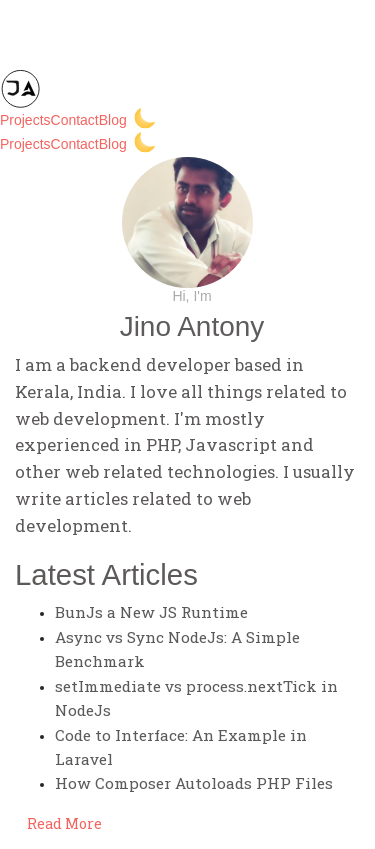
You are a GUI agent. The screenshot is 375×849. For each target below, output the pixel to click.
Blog (113, 120)
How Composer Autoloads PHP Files (194, 783)
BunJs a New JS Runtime (151, 612)
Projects (25, 120)
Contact (75, 120)
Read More (64, 823)
